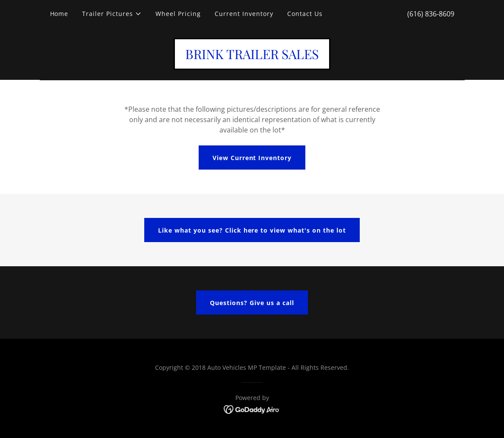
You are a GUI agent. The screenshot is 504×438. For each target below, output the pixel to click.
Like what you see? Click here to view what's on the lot (252, 230)
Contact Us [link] (305, 14)
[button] (112, 14)
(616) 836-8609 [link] (431, 14)
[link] (252, 57)
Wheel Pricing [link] (178, 14)
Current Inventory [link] (244, 14)
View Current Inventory (252, 158)
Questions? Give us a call (252, 303)
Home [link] (59, 14)
